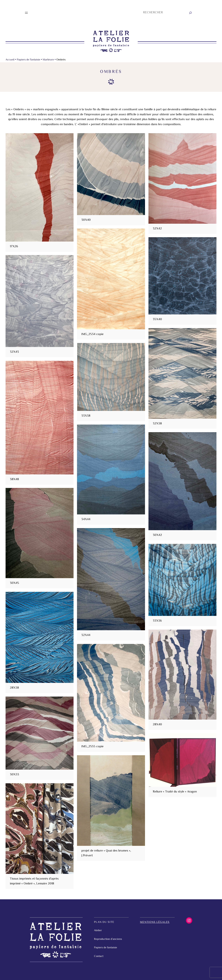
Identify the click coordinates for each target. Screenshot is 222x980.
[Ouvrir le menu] (26, 13)
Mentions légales (155, 922)
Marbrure (48, 60)
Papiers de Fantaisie (29, 60)
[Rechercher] (190, 13)
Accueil (10, 60)
